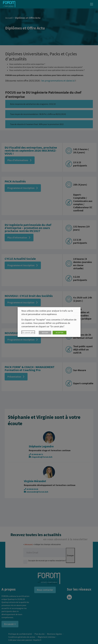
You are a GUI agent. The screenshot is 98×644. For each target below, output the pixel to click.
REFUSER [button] (45, 333)
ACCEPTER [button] (60, 333)
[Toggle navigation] (92, 4)
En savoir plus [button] (28, 332)
